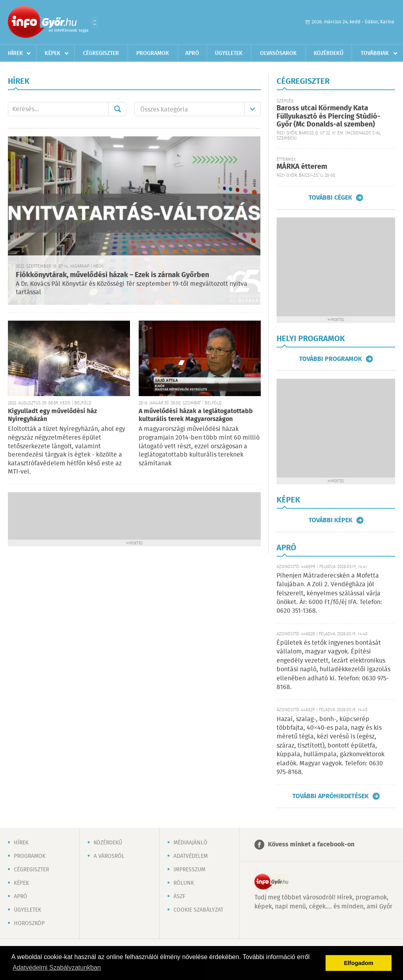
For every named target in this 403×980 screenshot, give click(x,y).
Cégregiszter (101, 53)
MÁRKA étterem (302, 167)
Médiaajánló (190, 843)
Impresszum (189, 870)
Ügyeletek (229, 53)
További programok (330, 359)
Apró (192, 53)
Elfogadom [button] (359, 963)
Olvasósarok (278, 53)
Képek (53, 53)
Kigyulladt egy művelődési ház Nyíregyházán (52, 415)
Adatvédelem (191, 856)
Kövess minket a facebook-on (311, 845)
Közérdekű (329, 53)
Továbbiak (375, 53)
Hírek (15, 53)
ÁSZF (179, 897)
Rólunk (184, 883)
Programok (153, 53)
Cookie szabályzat (198, 910)
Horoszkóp (29, 923)
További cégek (330, 198)
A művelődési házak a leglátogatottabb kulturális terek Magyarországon (196, 415)
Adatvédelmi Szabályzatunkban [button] (57, 968)
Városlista (95, 23)
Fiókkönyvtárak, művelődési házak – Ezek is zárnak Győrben (112, 275)
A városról (109, 856)
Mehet (117, 109)
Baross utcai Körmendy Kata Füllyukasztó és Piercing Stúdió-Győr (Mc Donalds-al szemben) (328, 116)
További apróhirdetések (330, 796)
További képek (330, 520)
